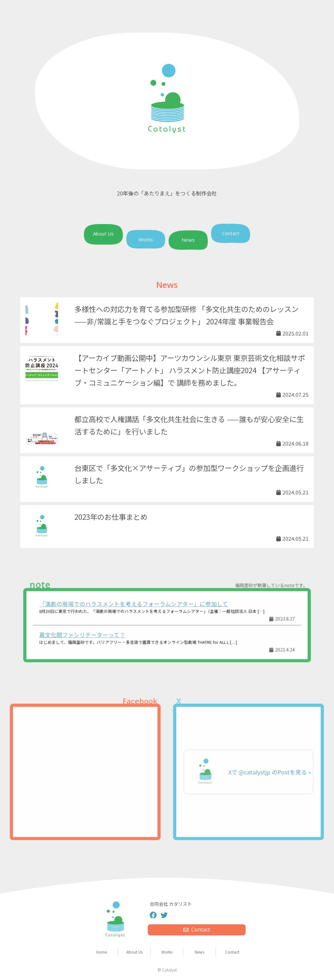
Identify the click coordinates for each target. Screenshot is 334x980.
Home (102, 952)
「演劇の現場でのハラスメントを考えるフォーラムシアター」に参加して (136, 605)
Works (146, 239)
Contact (231, 233)
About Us (103, 234)
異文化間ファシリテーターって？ (89, 634)
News (188, 240)
